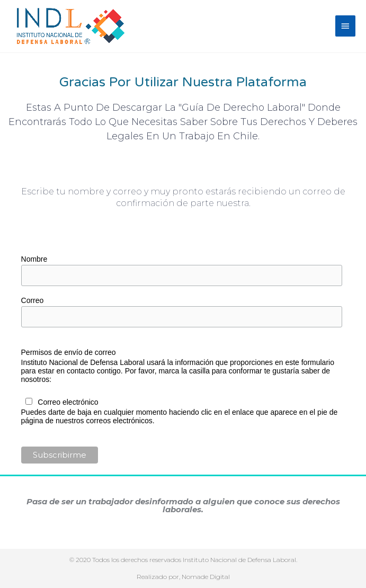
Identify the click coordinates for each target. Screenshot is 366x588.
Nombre (34, 259)
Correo (33, 300)
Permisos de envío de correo (69, 352)
